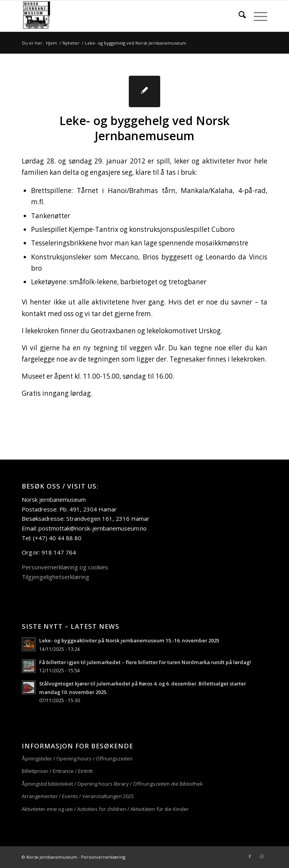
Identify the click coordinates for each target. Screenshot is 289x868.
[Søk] (238, 16)
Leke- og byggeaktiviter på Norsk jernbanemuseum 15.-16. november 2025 (129, 640)
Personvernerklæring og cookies (65, 567)
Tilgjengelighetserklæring (55, 577)
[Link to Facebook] (250, 856)
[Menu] (257, 16)
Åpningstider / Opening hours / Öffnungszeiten (77, 758)
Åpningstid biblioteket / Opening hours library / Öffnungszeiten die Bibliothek (112, 784)
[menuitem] (238, 16)
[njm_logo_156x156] (120, 16)
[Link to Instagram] (261, 856)
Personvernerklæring (103, 857)
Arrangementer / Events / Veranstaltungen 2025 (78, 796)
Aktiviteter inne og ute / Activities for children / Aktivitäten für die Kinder (105, 809)
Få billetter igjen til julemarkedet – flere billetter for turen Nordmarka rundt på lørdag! (145, 662)
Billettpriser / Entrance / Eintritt (57, 771)
